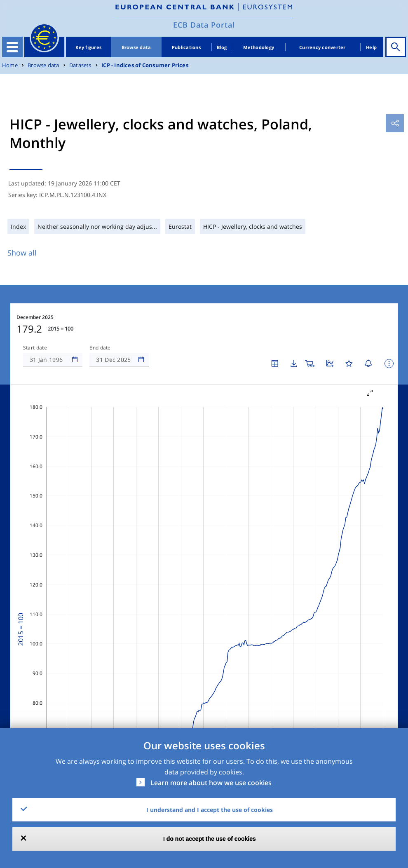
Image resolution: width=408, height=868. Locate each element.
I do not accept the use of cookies (210, 839)
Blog (222, 47)
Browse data (136, 47)
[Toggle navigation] (12, 47)
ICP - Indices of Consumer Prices (145, 65)
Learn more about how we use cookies (211, 783)
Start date (35, 348)
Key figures (88, 47)
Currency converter (322, 47)
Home (10, 65)
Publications (186, 47)
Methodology (259, 47)
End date (100, 348)
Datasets (80, 65)
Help (371, 47)
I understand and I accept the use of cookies (210, 810)
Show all (22, 253)
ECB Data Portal (204, 25)
